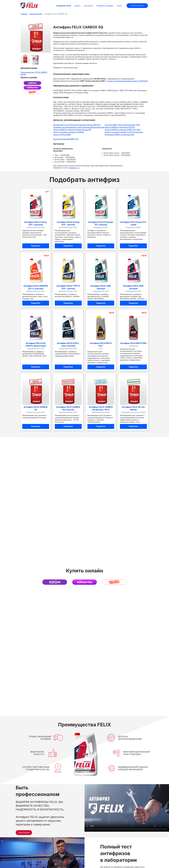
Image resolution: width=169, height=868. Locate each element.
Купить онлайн (137, 6)
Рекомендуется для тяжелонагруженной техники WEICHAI (77, 125)
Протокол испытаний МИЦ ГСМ (66, 139)
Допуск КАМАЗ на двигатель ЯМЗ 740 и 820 (122, 130)
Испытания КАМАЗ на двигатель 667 (119, 135)
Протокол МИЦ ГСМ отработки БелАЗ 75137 (122, 125)
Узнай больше (24, 833)
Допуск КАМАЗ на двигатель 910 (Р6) (120, 127)
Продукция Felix (36, 14)
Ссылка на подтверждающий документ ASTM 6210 (127, 81)
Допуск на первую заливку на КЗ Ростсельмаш (124, 132)
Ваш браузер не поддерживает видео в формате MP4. (127, 808)
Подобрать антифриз (105, 6)
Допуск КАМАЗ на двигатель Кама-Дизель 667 (72, 130)
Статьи (119, 6)
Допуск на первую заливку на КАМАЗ (69, 132)
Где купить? (88, 6)
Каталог (78, 6)
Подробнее (36, 246)
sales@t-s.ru (74, 168)
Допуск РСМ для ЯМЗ (62, 135)
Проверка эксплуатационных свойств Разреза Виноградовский (79, 127)
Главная (24, 14)
